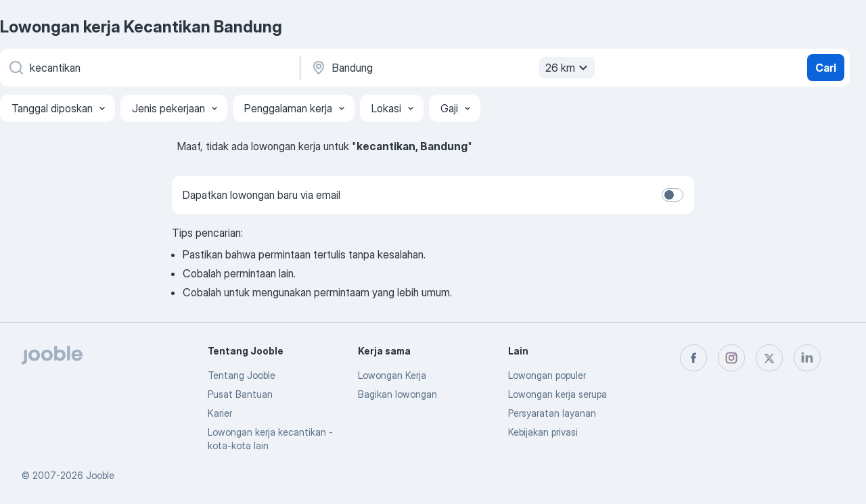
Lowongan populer (547, 375)
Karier (220, 413)
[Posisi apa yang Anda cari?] (149, 68)
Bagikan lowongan (397, 394)
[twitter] (769, 358)
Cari (826, 68)
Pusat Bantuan (240, 394)
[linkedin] (807, 358)
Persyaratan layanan (552, 413)
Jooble (100, 475)
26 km (568, 68)
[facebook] (693, 358)
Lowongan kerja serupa (557, 394)
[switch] (673, 195)
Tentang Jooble (242, 375)
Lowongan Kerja (392, 375)
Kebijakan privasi (543, 432)
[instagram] (731, 358)
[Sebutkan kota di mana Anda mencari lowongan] (451, 68)
